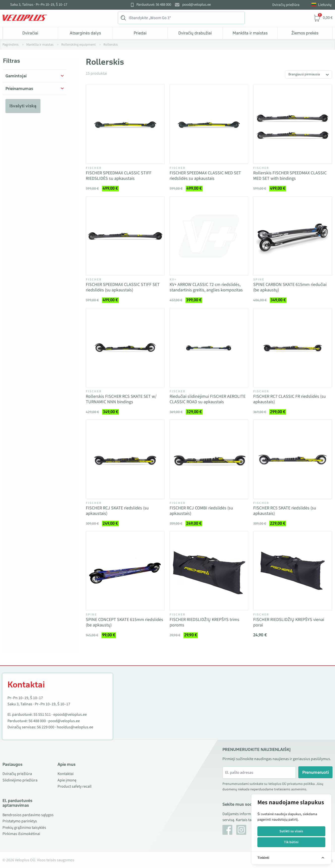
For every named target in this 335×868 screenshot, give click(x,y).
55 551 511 (42, 714)
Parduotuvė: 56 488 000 (154, 5)
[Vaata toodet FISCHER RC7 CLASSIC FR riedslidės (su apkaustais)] (293, 348)
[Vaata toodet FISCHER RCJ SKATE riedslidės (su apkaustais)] (125, 459)
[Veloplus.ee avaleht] (25, 18)
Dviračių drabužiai (195, 33)
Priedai (140, 33)
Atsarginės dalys (85, 33)
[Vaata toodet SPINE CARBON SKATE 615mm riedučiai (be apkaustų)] (293, 236)
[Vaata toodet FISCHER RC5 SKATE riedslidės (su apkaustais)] (293, 459)
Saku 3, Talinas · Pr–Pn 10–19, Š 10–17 (39, 5)
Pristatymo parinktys (20, 821)
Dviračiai (30, 33)
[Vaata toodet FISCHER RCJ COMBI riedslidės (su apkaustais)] (209, 459)
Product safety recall (75, 786)
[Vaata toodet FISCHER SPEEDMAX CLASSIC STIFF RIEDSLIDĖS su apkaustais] (125, 124)
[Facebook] (227, 830)
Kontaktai (66, 774)
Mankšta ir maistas (250, 33)
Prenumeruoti (316, 772)
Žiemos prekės (305, 33)
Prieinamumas (19, 89)
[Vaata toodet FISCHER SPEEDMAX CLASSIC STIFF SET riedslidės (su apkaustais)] (125, 236)
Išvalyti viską (23, 106)
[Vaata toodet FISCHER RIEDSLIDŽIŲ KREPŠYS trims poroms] (209, 571)
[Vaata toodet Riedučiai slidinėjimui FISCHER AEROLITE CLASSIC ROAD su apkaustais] (209, 348)
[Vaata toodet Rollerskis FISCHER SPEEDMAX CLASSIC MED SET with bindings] (293, 124)
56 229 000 (46, 727)
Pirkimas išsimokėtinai (21, 834)
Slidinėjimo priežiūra (20, 780)
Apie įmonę (67, 780)
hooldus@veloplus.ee (75, 727)
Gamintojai (16, 76)
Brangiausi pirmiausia (304, 74)
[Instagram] (241, 830)
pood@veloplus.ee (197, 5)
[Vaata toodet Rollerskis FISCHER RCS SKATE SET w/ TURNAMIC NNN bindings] (125, 348)
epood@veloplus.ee (70, 714)
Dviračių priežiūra (286, 5)
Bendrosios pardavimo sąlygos (28, 815)
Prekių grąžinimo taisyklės (24, 828)
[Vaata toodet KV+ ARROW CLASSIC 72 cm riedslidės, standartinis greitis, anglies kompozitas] (209, 236)
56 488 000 (37, 721)
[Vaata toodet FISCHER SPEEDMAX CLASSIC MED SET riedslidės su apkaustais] (209, 124)
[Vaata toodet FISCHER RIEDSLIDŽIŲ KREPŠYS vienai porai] (293, 571)
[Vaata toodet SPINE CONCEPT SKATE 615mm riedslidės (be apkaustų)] (125, 571)
